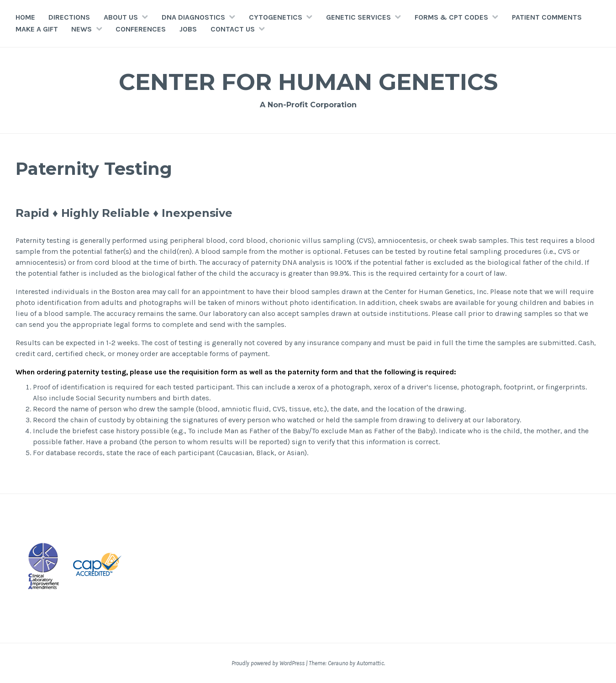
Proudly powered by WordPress (268, 663)
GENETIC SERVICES (358, 17)
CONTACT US (233, 29)
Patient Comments (547, 17)
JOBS (188, 29)
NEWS (82, 29)
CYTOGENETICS (276, 17)
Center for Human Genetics (308, 82)
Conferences (141, 29)
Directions (69, 17)
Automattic (370, 663)
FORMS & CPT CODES (451, 17)
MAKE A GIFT (37, 29)
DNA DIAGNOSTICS (193, 17)
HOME (25, 17)
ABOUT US (121, 17)
